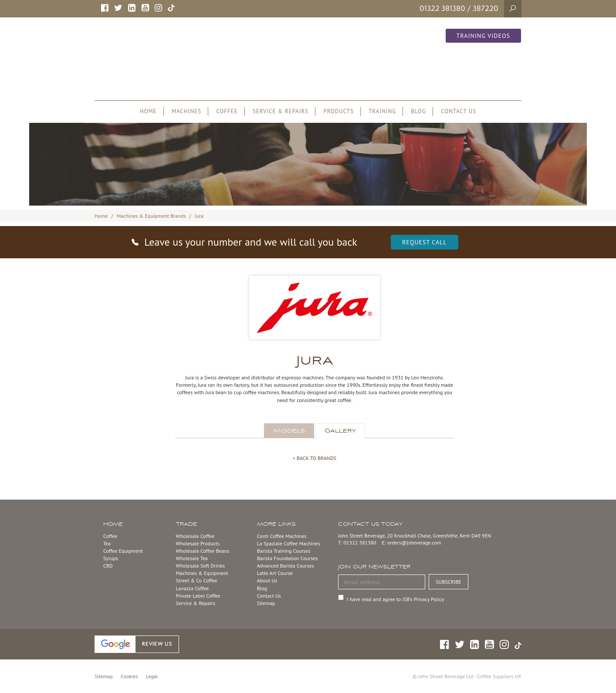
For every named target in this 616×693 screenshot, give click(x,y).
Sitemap (266, 603)
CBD (108, 566)
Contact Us (269, 596)
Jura (199, 216)
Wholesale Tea (192, 558)
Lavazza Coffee (193, 588)
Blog (262, 588)
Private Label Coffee (198, 596)
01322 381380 (442, 8)
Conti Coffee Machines (282, 536)
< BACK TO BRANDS (315, 458)
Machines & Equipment (202, 573)
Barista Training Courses (284, 551)
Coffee (110, 536)
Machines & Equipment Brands (151, 216)
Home (101, 216)
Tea (107, 543)
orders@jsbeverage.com (414, 543)
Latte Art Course (275, 573)
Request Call (425, 242)
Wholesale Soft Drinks (200, 566)
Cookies (129, 676)
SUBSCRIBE (448, 582)
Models (289, 431)
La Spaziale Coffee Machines (289, 543)
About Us (267, 580)
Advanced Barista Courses (286, 566)
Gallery (340, 431)
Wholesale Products (198, 543)
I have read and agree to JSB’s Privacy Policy (395, 599)
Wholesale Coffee (195, 536)
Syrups (111, 558)
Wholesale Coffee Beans (203, 551)
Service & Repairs (196, 603)
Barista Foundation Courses (288, 558)
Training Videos (484, 36)
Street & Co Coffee (197, 580)
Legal (152, 676)
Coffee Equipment (123, 551)
